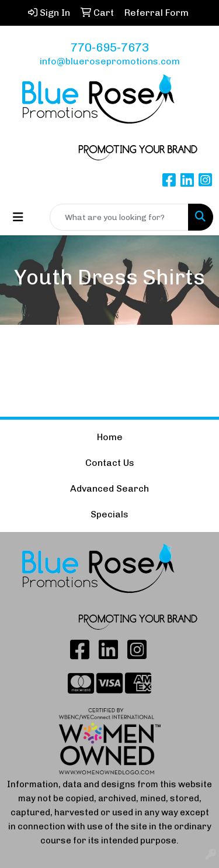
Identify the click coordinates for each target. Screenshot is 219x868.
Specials (109, 514)
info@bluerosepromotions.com (110, 61)
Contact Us (110, 463)
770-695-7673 (110, 47)
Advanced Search (109, 488)
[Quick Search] (119, 217)
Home (110, 437)
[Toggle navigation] (18, 217)
